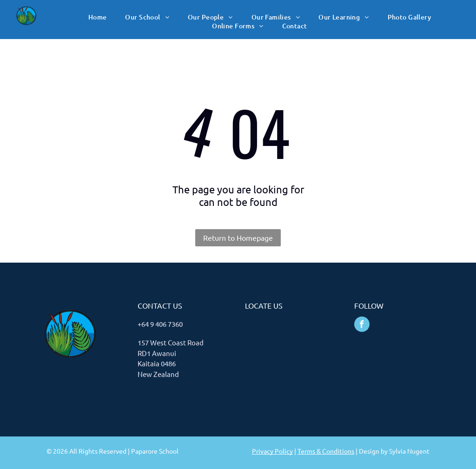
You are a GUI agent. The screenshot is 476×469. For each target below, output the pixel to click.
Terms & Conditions (326, 451)
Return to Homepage (238, 238)
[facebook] (362, 325)
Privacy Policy (272, 451)
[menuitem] (98, 17)
